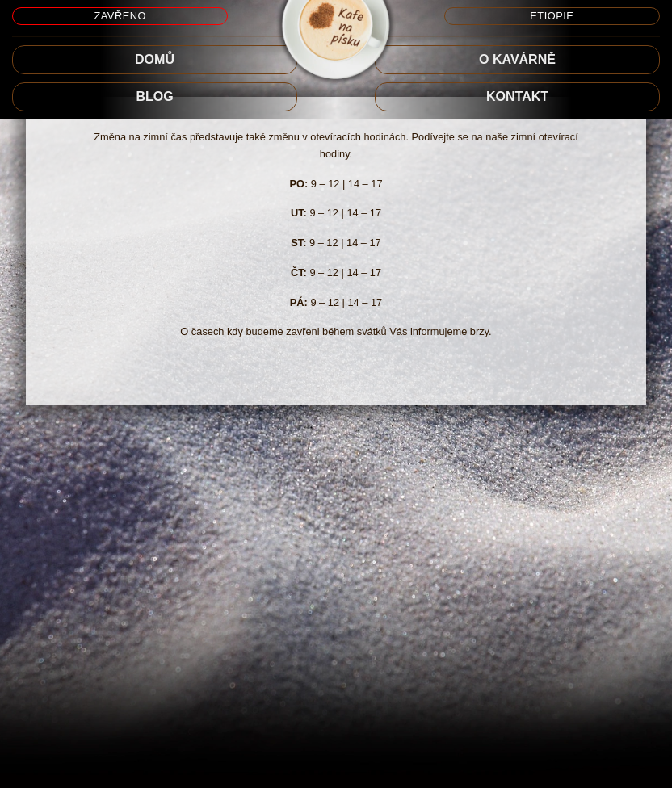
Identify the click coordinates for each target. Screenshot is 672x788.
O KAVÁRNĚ (517, 59)
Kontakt (517, 96)
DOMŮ (155, 59)
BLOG (154, 96)
